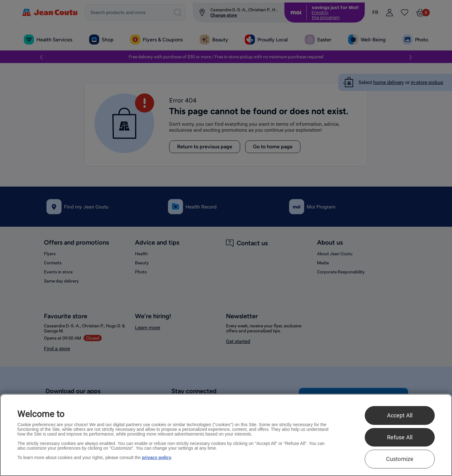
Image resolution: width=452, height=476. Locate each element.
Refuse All (400, 437)
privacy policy (156, 457)
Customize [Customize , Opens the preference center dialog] (400, 459)
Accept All (400, 415)
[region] (226, 435)
